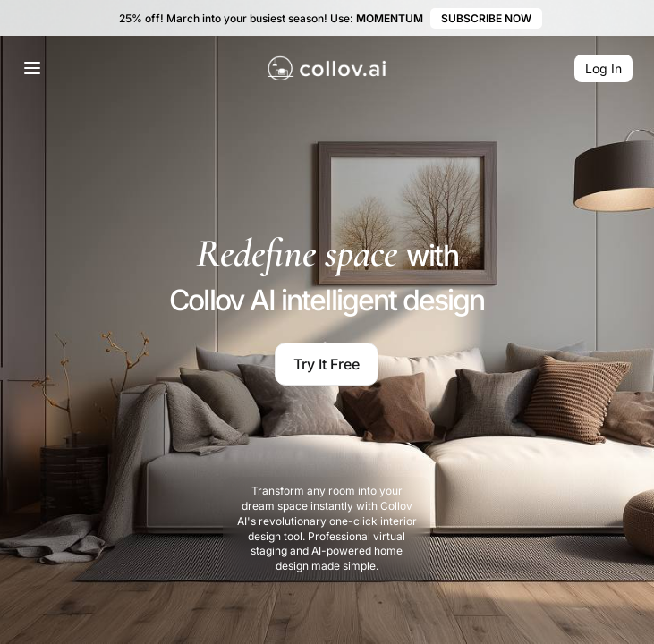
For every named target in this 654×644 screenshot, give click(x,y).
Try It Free (327, 364)
